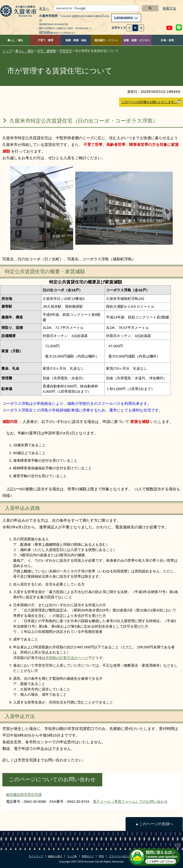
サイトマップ (36, 856)
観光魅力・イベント (106, 40)
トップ (7, 51)
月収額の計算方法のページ (67, 658)
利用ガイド (88, 856)
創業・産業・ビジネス (137, 40)
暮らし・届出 (15, 40)
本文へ (44, 9)
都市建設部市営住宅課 (24, 795)
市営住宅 (66, 51)
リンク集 (72, 856)
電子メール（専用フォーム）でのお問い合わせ (130, 801)
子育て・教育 (46, 40)
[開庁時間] (45, 32)
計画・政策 (167, 40)
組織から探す (55, 856)
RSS (101, 856)
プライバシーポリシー (121, 856)
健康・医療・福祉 (76, 40)
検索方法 (169, 8)
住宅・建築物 (46, 51)
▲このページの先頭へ (154, 824)
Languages (126, 17)
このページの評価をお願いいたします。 (151, 102)
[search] (96, 8)
